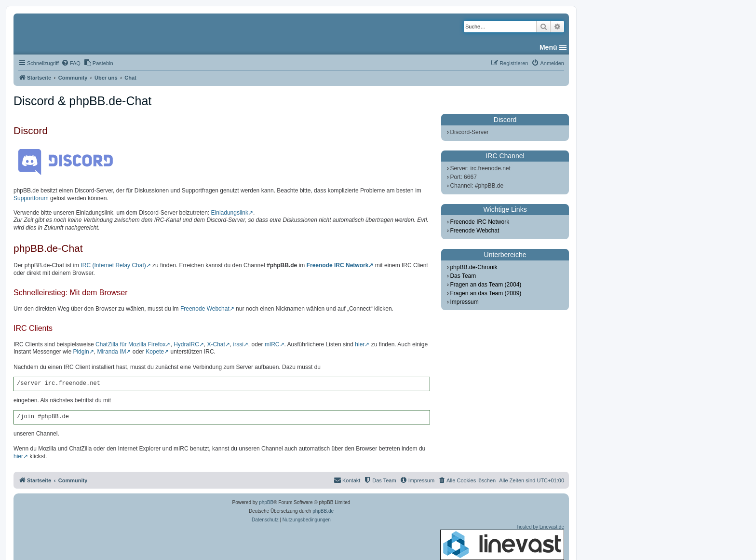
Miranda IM (111, 352)
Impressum (464, 302)
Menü (548, 47)
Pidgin (81, 352)
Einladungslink (230, 213)
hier (360, 344)
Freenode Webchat (205, 309)
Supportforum (31, 198)
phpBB (266, 502)
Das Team (463, 276)
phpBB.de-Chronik (473, 267)
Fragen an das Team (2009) (486, 293)
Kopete (155, 352)
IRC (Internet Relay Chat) (113, 265)
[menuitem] (71, 63)
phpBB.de (323, 511)
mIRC (272, 344)
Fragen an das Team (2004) (486, 285)
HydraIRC (186, 344)
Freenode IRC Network (338, 265)
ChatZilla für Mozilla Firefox (130, 344)
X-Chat (216, 344)
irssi (238, 344)
